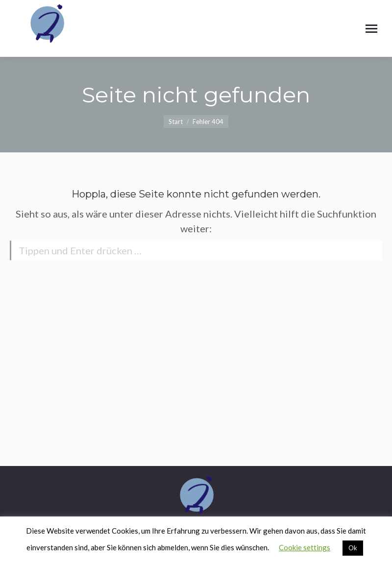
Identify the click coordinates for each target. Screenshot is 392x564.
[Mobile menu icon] (371, 29)
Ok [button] (353, 548)
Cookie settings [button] (305, 547)
